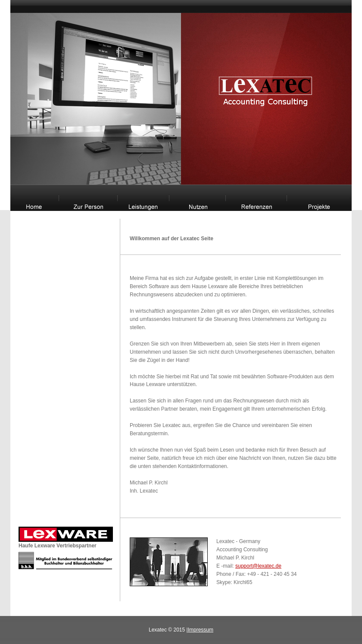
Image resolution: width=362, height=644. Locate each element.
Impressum (201, 630)
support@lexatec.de (258, 566)
